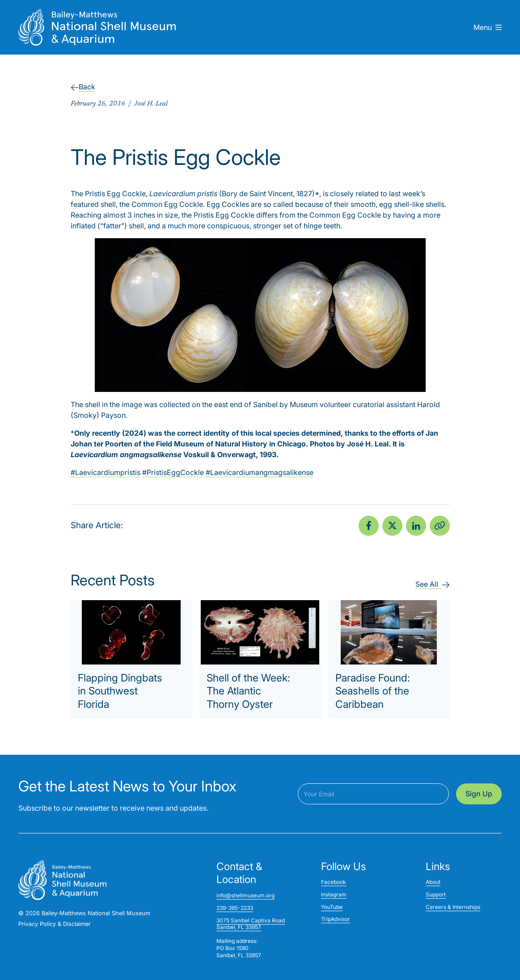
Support (436, 894)
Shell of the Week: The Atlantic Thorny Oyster (248, 691)
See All (433, 584)
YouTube (332, 907)
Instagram (334, 894)
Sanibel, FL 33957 (239, 927)
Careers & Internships (453, 907)
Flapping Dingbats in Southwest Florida (120, 691)
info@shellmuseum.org (245, 895)
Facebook (334, 882)
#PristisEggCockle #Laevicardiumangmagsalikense (228, 472)
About (433, 882)
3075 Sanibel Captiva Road (251, 920)
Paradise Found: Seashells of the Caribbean (373, 691)
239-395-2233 (235, 908)
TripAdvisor (336, 919)
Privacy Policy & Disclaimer (55, 924)
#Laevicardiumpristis (106, 472)
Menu (488, 27)
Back (83, 87)
